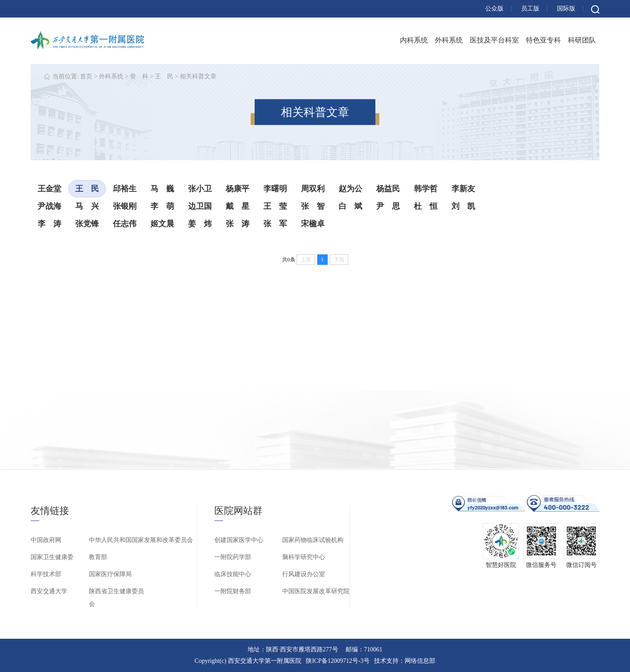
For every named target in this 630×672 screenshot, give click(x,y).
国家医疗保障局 (110, 574)
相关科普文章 (198, 76)
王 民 (164, 76)
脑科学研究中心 (304, 557)
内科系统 (414, 40)
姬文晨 (162, 224)
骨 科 (139, 76)
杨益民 (388, 189)
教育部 (98, 557)
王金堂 (49, 189)
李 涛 (49, 224)
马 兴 (87, 206)
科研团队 (582, 40)
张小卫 (200, 189)
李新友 (463, 189)
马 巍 (162, 189)
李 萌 (162, 206)
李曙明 (275, 189)
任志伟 (125, 224)
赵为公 (350, 189)
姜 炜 (200, 224)
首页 (86, 76)
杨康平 (238, 189)
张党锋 (87, 224)
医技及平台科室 (494, 40)
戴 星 (238, 206)
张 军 (275, 224)
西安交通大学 (49, 591)
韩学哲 (426, 189)
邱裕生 (125, 189)
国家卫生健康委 (52, 557)
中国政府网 (46, 540)
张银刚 (125, 206)
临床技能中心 (233, 574)
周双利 (313, 189)
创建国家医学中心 (239, 540)
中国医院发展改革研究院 (316, 591)
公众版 (494, 9)
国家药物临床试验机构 (313, 540)
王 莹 (275, 206)
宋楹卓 (313, 224)
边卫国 (200, 206)
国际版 (566, 9)
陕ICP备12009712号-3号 (338, 661)
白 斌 (350, 206)
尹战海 (49, 206)
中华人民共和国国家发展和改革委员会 (141, 540)
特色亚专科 (543, 40)
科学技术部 (46, 574)
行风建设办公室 (304, 574)
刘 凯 (463, 206)
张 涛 (238, 224)
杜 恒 (426, 206)
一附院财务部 (233, 591)
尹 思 (388, 206)
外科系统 (449, 40)
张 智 (313, 206)
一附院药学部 (233, 557)
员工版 (530, 9)
